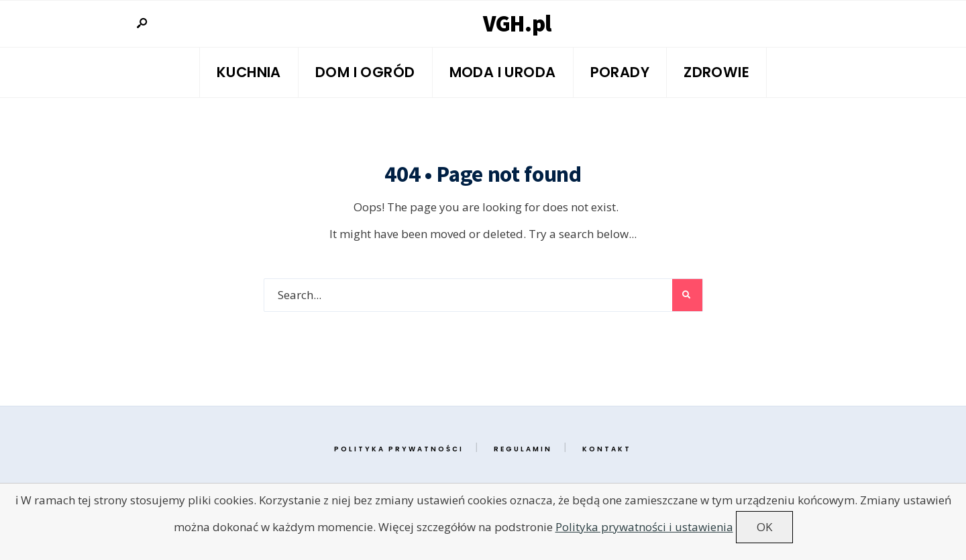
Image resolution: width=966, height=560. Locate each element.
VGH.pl (517, 23)
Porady (620, 72)
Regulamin (523, 449)
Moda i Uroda (503, 72)
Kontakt (607, 449)
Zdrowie (716, 72)
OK (764, 527)
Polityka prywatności (399, 449)
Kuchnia (249, 72)
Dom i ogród (365, 72)
